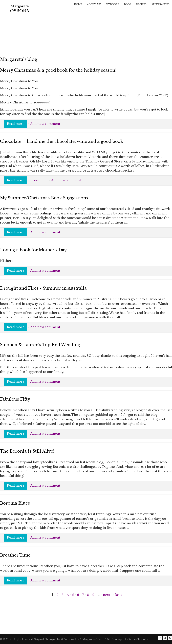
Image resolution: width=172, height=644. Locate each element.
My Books (112, 4)
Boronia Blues (15, 503)
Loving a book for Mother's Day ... (35, 250)
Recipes (141, 4)
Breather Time (15, 555)
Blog (128, 4)
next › (107, 595)
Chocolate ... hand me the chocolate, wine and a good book (61, 141)
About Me (94, 4)
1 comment (39, 180)
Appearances (160, 4)
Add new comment (45, 124)
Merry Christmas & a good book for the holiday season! (58, 70)
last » (119, 595)
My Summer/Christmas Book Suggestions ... (46, 198)
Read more (17, 124)
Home (78, 4)
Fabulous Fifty (15, 399)
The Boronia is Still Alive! (27, 451)
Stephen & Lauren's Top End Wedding (40, 345)
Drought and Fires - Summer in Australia (43, 288)
